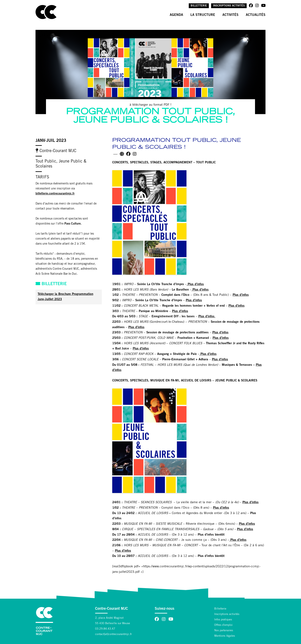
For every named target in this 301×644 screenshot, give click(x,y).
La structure (203, 15)
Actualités (256, 15)
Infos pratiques (223, 620)
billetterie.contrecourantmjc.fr (55, 194)
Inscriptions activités (229, 6)
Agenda (176, 15)
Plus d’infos (195, 284)
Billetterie (199, 6)
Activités (230, 15)
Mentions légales (225, 636)
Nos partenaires (224, 631)
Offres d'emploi (223, 625)
